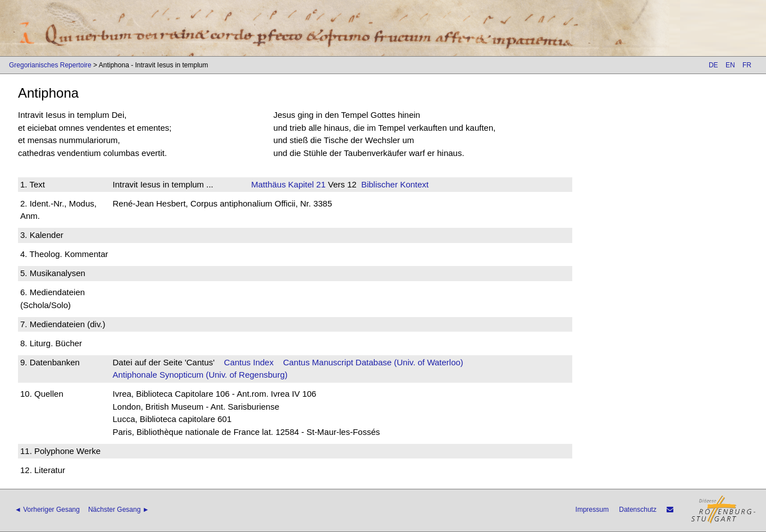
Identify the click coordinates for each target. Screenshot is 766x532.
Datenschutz (638, 510)
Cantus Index (249, 362)
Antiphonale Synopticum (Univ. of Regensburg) (200, 375)
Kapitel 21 (306, 184)
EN (730, 65)
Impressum (592, 510)
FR (747, 65)
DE (713, 65)
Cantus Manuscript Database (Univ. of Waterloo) (373, 362)
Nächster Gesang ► (119, 510)
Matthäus (268, 184)
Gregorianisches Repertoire (50, 65)
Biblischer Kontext (395, 184)
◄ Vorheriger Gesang (47, 510)
